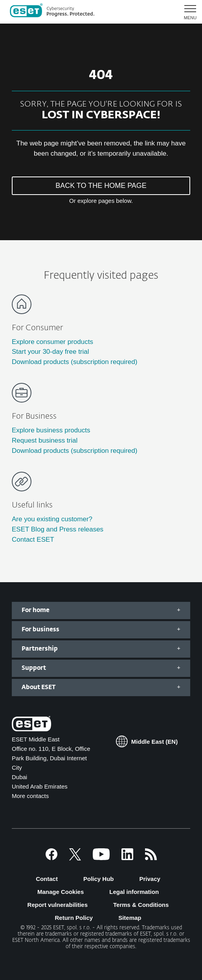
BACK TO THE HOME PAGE (101, 186)
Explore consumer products (52, 342)
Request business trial (45, 440)
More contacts (30, 796)
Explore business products (51, 430)
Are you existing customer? (52, 519)
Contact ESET (33, 540)
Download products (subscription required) (74, 362)
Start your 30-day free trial (50, 352)
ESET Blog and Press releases (58, 529)
